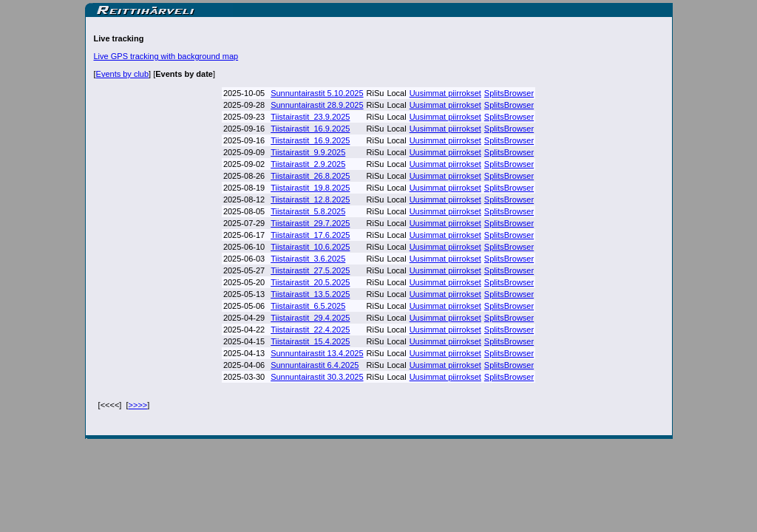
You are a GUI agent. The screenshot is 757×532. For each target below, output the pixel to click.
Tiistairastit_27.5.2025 (310, 270)
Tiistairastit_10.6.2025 (310, 247)
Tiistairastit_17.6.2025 (310, 235)
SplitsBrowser (509, 93)
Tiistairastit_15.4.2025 (310, 341)
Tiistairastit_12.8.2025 (310, 199)
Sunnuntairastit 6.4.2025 (315, 365)
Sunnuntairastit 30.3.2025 (317, 377)
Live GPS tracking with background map (166, 56)
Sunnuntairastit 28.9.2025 (317, 105)
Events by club (123, 74)
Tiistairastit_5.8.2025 (308, 211)
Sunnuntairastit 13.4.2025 (317, 353)
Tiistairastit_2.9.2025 (308, 164)
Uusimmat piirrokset (445, 93)
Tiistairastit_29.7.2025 (310, 223)
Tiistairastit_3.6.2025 (308, 259)
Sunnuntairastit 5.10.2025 (317, 93)
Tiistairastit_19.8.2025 (310, 188)
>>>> (138, 405)
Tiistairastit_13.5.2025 (310, 294)
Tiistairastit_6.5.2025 (308, 306)
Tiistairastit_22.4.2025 (310, 330)
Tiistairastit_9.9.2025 (308, 152)
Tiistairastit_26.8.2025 (310, 176)
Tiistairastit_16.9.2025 (310, 129)
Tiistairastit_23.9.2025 (310, 117)
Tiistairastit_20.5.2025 (310, 282)
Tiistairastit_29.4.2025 (310, 318)
